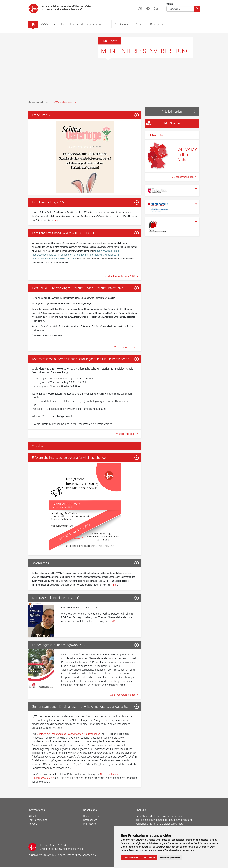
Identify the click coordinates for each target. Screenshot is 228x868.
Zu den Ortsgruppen (182, 177)
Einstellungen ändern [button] (170, 858)
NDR (114, 622)
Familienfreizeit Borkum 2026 (119, 276)
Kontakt (33, 824)
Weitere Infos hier (126, 434)
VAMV (44, 24)
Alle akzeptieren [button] (131, 858)
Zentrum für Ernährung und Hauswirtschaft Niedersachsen (71, 734)
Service (140, 24)
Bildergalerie (157, 24)
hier (56, 220)
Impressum (90, 824)
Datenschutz (91, 820)
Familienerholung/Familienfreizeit (89, 24)
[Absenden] (197, 9)
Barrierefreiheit (92, 817)
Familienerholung (38, 820)
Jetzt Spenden (164, 124)
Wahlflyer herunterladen (122, 695)
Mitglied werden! (172, 112)
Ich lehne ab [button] (149, 858)
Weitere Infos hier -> (124, 347)
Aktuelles (59, 24)
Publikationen (122, 24)
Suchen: (170, 4)
